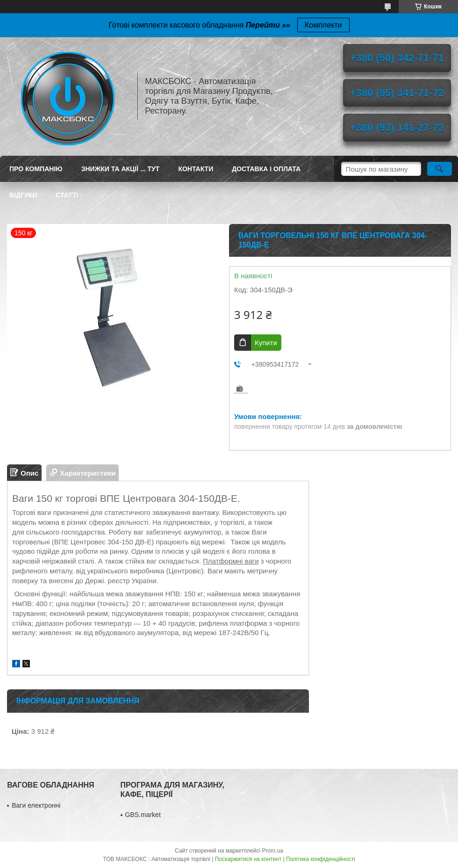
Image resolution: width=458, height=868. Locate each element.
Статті (67, 195)
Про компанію (36, 169)
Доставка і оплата (266, 169)
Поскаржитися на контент (248, 859)
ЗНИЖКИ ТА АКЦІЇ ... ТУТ (121, 169)
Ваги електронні (36, 805)
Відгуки (23, 195)
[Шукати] (440, 169)
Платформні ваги (231, 561)
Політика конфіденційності (321, 859)
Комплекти (323, 25)
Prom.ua (273, 851)
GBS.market (143, 815)
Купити (266, 343)
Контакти (196, 169)
